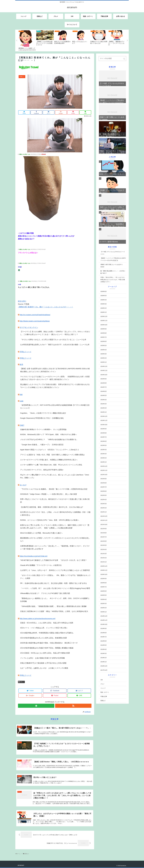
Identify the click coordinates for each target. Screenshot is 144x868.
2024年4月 (104, 400)
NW (21, 395)
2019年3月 (104, 653)
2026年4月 (104, 300)
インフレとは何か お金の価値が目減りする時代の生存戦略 (43, 658)
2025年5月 (104, 346)
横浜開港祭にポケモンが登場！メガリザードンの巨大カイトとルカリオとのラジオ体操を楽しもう (55, 539)
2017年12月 (104, 670)
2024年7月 (104, 387)
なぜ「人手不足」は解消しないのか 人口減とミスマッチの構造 (44, 668)
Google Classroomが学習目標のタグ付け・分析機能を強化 (42, 418)
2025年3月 (104, 354)
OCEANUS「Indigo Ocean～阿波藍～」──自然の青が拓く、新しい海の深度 (49, 494)
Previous (17, 41)
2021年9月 (104, 529)
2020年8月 (104, 583)
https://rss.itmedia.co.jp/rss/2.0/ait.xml (34, 556)
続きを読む (22, 301)
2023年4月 (104, 450)
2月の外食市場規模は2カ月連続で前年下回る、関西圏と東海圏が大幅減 (47, 648)
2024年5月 (104, 395)
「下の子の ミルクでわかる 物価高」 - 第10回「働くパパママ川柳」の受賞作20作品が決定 (54, 489)
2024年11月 (104, 370)
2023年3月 (104, 454)
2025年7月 (104, 337)
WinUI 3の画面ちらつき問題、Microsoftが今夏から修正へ (41, 533)
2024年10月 (104, 375)
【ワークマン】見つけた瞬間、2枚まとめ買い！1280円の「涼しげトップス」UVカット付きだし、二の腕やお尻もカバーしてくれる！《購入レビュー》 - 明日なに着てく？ (55, 333)
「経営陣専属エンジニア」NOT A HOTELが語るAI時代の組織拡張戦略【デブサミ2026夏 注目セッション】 (55, 407)
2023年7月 (104, 437)
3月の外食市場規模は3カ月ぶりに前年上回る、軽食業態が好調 (43, 638)
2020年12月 (104, 566)
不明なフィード (26, 352)
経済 (21, 365)
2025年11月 (104, 321)
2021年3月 (104, 554)
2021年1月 (104, 562)
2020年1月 (104, 612)
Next (127, 41)
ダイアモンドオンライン (29, 328)
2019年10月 (104, 624)
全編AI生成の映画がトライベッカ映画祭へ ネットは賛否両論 (43, 429)
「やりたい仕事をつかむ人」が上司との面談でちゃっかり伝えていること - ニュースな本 (53, 340)
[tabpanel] (27, 40)
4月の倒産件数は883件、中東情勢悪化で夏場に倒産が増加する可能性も (47, 633)
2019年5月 (104, 645)
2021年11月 (104, 520)
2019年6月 (104, 641)
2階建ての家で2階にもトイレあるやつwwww (111, 266)
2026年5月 (104, 296)
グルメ (102, 684)
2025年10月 (104, 325)
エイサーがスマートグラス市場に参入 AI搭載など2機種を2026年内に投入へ (49, 460)
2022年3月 (104, 504)
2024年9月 (104, 379)
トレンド (103, 688)
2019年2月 (104, 658)
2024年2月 (104, 408)
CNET (22, 425)
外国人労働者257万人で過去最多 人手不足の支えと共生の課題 (43, 663)
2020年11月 (104, 570)
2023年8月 (104, 433)
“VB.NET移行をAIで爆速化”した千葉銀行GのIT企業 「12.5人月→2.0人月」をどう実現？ (53, 560)
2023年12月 (104, 416)
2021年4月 (104, 549)
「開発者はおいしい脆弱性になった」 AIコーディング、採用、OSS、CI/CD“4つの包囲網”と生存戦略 (55, 600)
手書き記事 (104, 696)
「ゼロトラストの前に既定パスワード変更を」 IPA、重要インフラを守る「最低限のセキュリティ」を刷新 (55, 577)
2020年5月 (104, 595)
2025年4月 (104, 350)
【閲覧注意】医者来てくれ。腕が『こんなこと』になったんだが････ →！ (46, 307)
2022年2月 (104, 508)
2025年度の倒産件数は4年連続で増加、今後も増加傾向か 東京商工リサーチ (49, 643)
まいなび (23, 485)
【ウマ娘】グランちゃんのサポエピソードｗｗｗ (113, 253)
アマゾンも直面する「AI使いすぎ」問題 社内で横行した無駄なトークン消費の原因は (52, 455)
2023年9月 (104, 429)
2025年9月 (104, 329)
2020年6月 (104, 591)
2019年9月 (104, 628)
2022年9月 (104, 479)
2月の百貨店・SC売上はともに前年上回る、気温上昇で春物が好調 (45, 653)
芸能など (22, 682)
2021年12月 (104, 516)
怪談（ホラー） (105, 692)
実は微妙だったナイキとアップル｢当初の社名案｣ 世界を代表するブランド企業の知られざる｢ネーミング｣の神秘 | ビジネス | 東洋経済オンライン (55, 386)
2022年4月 (104, 500)
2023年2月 (104, 458)
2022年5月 (104, 495)
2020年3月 (104, 604)
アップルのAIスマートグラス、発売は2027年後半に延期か (42, 470)
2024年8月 (104, 383)
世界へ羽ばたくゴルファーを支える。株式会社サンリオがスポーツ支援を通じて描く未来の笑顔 (55, 501)
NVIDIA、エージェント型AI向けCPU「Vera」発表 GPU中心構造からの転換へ (50, 520)
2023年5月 (104, 445)
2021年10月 (104, 524)
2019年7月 (104, 637)
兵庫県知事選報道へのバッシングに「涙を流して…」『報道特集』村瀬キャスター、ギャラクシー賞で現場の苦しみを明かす (55, 547)
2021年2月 (104, 558)
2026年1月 (104, 312)
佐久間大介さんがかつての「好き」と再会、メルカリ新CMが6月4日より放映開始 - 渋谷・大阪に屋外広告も (55, 514)
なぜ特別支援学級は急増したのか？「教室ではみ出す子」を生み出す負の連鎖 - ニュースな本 (55, 345)
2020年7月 (104, 587)
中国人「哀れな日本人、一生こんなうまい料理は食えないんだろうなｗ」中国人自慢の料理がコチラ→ (113, 280)
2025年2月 (104, 358)
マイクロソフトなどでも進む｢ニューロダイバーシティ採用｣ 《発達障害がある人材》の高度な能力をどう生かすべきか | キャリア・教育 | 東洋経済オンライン (55, 378)
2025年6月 (104, 341)
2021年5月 (104, 545)
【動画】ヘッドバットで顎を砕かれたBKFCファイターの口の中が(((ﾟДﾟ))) (113, 259)
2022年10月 (104, 475)
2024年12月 (104, 366)
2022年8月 (104, 483)
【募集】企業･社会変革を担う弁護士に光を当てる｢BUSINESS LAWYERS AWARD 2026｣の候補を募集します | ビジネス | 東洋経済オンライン (55, 370)
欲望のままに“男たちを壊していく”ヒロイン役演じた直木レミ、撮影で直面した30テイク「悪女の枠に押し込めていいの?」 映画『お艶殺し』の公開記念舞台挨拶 (55, 527)
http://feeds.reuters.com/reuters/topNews (35, 321)
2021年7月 (104, 537)
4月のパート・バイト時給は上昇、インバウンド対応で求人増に (44, 628)
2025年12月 (104, 316)
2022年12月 (104, 466)
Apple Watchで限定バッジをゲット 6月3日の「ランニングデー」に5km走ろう (50, 450)
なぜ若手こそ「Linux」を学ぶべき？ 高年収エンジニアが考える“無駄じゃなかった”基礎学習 (55, 570)
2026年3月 (104, 304)
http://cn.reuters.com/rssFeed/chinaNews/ (35, 315)
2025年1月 (104, 362)
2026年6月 (104, 291)
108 (102, 680)
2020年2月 (104, 608)
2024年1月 (104, 412)
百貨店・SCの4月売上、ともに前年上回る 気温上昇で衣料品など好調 (47, 623)
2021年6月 (104, 541)
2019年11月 (104, 620)
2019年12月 (104, 616)
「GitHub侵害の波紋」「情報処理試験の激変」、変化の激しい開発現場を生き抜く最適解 (53, 606)
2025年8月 (104, 333)
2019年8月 (104, 633)
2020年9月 (104, 579)
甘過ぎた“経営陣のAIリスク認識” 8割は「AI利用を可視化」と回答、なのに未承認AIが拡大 (54, 611)
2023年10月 (104, 425)
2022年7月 (104, 487)
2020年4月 (104, 599)
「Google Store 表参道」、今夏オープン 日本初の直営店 (42, 445)
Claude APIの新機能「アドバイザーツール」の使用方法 (41, 565)
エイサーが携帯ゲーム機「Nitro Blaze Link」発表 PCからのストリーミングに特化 (51, 465)
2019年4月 (104, 649)
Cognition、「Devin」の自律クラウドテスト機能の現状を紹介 (43, 413)
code (22, 401)
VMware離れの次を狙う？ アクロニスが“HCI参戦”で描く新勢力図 (45, 593)
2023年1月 (104, 462)
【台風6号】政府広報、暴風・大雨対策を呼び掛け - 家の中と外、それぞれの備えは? (52, 507)
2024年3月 (104, 404)
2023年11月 (104, 420)
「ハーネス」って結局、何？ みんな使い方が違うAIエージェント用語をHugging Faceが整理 (55, 588)
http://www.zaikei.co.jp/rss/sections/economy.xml (38, 619)
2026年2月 (104, 308)
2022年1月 (104, 512)
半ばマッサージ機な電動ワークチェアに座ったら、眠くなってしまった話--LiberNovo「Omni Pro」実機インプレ (55, 476)
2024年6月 (104, 391)
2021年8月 (104, 533)
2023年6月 (104, 441)
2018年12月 (104, 666)
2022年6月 (104, 491)
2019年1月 (104, 662)
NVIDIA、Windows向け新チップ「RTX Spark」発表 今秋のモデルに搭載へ (49, 435)
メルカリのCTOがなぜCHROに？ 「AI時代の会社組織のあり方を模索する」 (49, 440)
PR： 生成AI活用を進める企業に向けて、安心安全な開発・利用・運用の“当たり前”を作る (53, 583)
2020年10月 (104, 574)
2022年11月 (104, 470)
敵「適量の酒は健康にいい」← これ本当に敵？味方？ (113, 272)
